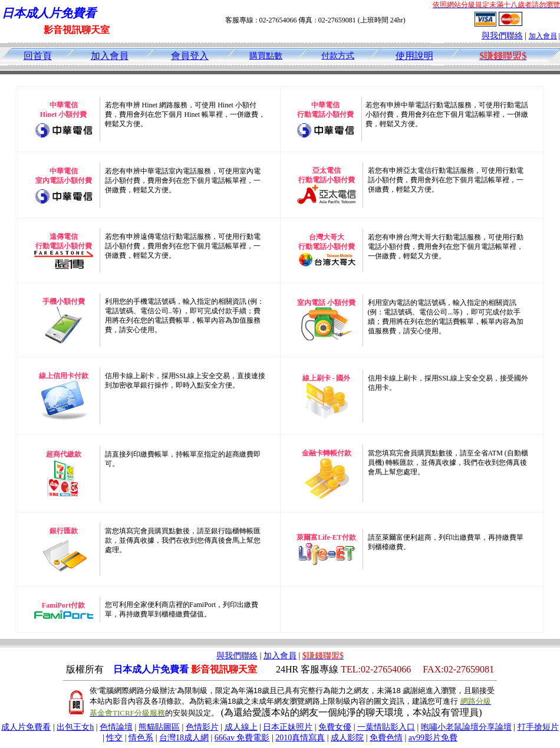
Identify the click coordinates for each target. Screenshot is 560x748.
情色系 (141, 738)
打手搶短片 (538, 727)
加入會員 (543, 36)
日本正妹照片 (288, 727)
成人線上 (241, 727)
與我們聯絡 (502, 36)
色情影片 (202, 727)
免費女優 (335, 727)
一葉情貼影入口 (386, 727)
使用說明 (414, 56)
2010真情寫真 (300, 738)
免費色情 (386, 738)
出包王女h (75, 727)
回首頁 (38, 56)
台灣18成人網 (184, 738)
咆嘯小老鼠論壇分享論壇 (466, 727)
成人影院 (347, 738)
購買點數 (266, 56)
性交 (114, 738)
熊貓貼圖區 (159, 727)
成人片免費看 (26, 727)
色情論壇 (116, 727)
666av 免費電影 (242, 738)
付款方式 (338, 56)
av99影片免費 (433, 738)
